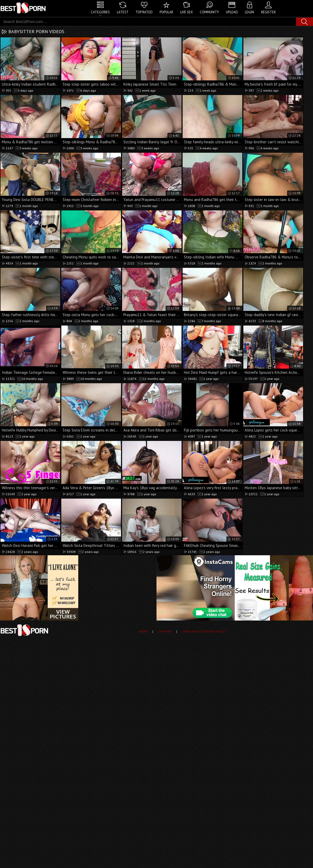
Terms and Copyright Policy (204, 631)
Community (209, 12)
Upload (232, 12)
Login (249, 12)
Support (165, 631)
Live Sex (186, 12)
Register (268, 12)
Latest (123, 12)
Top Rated (144, 12)
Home (143, 631)
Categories (100, 12)
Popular (166, 12)
